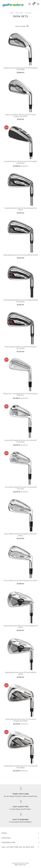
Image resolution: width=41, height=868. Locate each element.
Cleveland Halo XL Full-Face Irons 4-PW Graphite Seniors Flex (21, 162)
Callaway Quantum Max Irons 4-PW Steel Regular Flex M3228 (20, 69)
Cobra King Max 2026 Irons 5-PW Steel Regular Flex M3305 (21, 348)
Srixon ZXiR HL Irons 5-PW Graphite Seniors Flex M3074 (20, 535)
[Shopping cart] (34, 4)
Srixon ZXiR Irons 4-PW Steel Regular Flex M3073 (21, 581)
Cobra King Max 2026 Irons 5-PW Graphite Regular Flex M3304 (21, 301)
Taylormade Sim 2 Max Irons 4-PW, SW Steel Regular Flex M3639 (20, 720)
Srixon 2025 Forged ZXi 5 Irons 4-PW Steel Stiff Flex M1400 (20, 441)
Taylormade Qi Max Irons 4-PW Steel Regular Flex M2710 (21, 627)
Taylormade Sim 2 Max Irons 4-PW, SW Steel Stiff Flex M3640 (20, 767)
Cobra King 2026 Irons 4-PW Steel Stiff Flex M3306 (20, 255)
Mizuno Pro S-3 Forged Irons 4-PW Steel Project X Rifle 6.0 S (21, 394)
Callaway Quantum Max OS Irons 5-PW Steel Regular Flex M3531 (21, 115)
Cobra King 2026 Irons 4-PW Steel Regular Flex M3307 (20, 209)
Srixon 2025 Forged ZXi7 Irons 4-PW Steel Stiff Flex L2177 (21, 488)
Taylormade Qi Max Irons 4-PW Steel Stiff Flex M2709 (21, 673)
